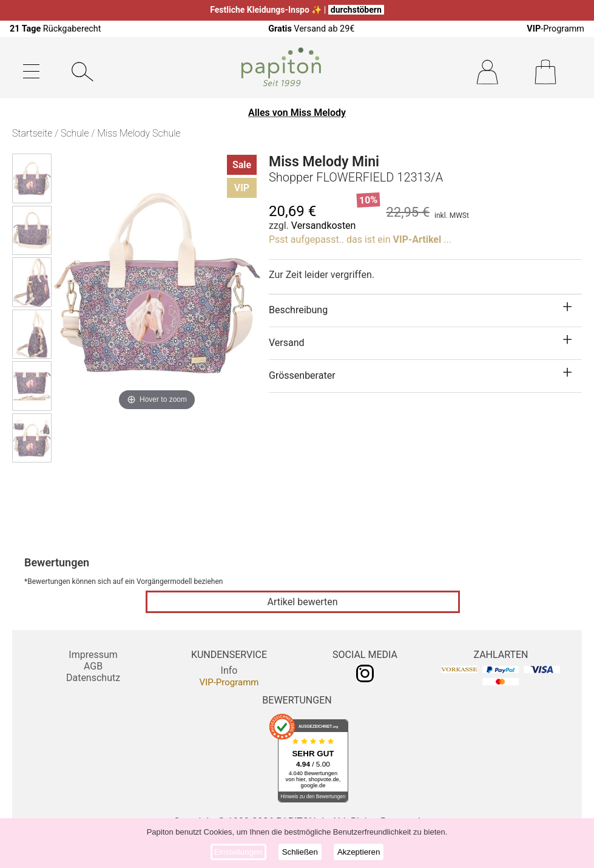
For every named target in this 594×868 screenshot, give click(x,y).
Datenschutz (93, 678)
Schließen (300, 852)
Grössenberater (302, 375)
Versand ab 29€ (311, 29)
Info (229, 670)
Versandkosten (324, 225)
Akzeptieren (359, 852)
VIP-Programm (229, 682)
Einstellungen (238, 852)
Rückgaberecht (56, 29)
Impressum (93, 655)
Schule (75, 133)
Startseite (32, 133)
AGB (93, 666)
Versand (287, 343)
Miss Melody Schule (139, 133)
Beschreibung (298, 310)
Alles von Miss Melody (297, 113)
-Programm (555, 29)
